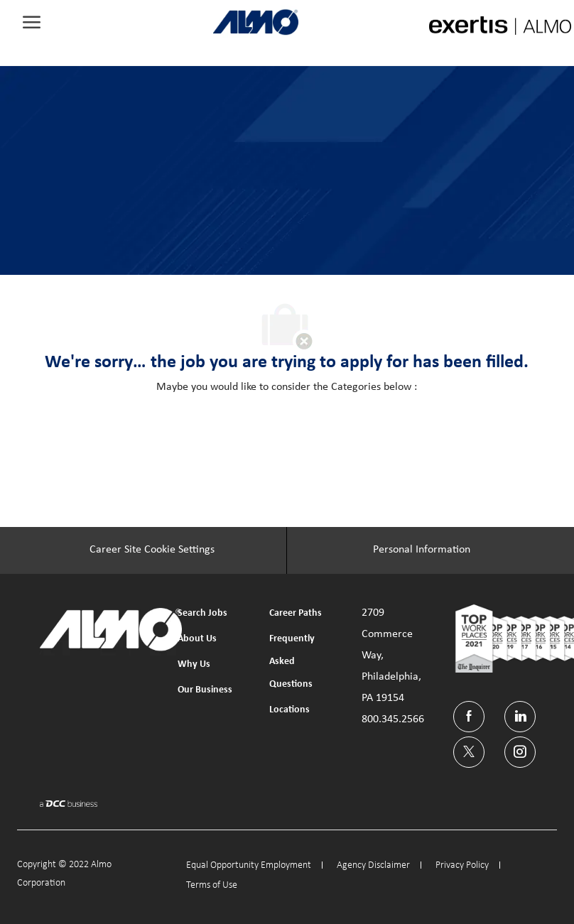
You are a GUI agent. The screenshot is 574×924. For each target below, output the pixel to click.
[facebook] (469, 717)
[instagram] (520, 752)
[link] (256, 22)
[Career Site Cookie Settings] (152, 550)
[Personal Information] (422, 550)
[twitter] (469, 752)
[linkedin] (520, 717)
